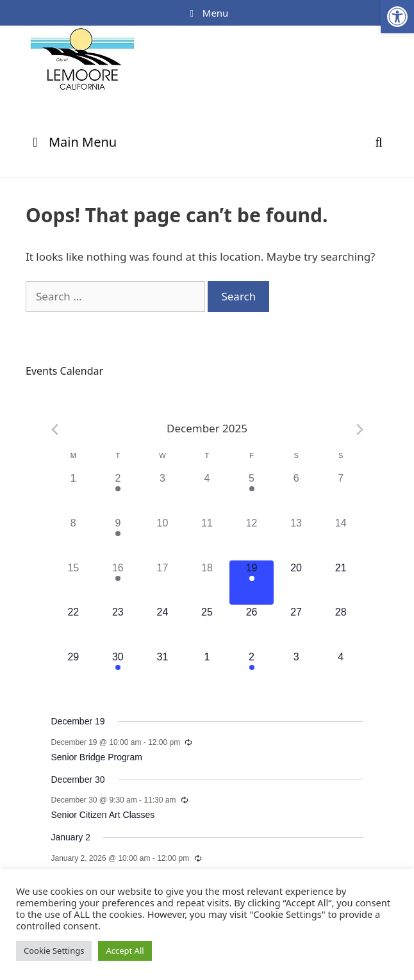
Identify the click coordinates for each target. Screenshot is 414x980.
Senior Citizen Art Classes (103, 815)
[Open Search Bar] (379, 142)
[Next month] (360, 429)
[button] (397, 17)
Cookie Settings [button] (54, 951)
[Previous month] (55, 429)
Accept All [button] (125, 951)
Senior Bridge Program (97, 757)
